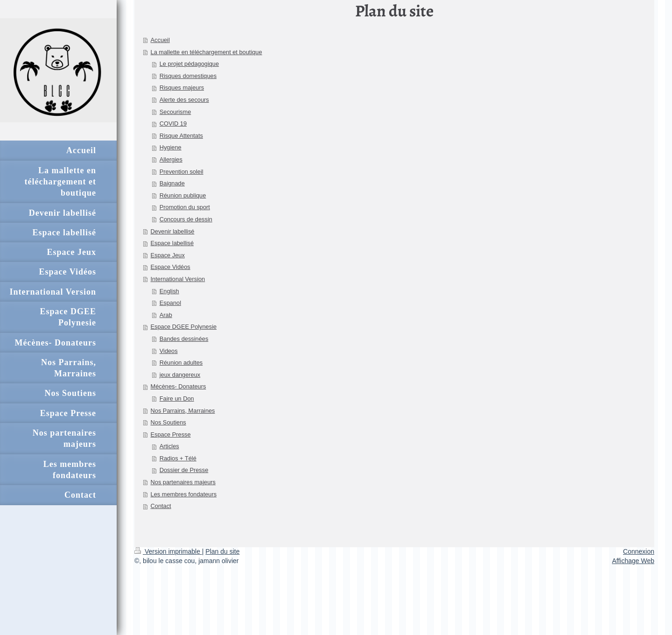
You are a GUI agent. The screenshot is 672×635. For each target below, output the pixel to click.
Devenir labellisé (173, 231)
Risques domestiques (188, 76)
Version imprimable (168, 551)
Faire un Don (177, 399)
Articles (169, 446)
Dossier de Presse (184, 470)
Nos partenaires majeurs (183, 482)
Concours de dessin (186, 219)
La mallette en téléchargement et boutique (206, 52)
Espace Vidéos (171, 267)
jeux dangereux (180, 375)
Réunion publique (183, 195)
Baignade (172, 183)
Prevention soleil (182, 172)
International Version (178, 279)
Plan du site (222, 551)
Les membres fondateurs (184, 494)
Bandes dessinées (184, 339)
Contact (161, 506)
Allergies (171, 159)
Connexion (639, 551)
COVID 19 (173, 123)
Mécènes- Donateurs (178, 386)
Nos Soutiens (168, 422)
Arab (166, 315)
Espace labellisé (172, 243)
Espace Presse (171, 434)
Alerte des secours (184, 100)
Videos (169, 351)
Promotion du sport (185, 207)
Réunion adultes (181, 363)
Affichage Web (633, 561)
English (169, 291)
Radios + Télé (178, 458)
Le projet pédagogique (189, 64)
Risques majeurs (182, 88)
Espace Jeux (168, 255)
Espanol (170, 303)
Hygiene (171, 147)
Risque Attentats (181, 136)
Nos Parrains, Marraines (183, 411)
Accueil (160, 40)
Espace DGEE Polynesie (184, 327)
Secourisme (175, 112)
